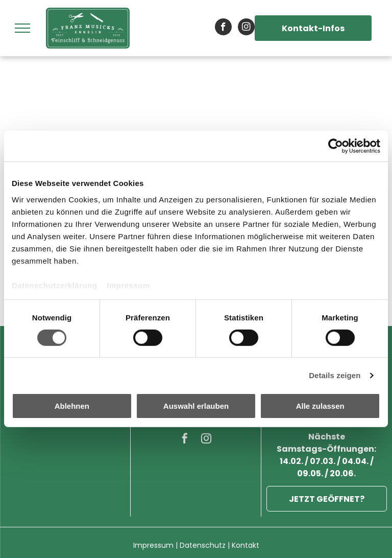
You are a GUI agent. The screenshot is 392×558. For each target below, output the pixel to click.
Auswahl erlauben (196, 406)
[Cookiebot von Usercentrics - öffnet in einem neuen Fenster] (336, 146)
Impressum (128, 285)
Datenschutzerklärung (55, 285)
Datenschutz (203, 545)
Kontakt (246, 545)
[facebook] (223, 28)
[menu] (22, 28)
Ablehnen (72, 406)
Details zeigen (335, 375)
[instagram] (246, 28)
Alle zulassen (320, 406)
